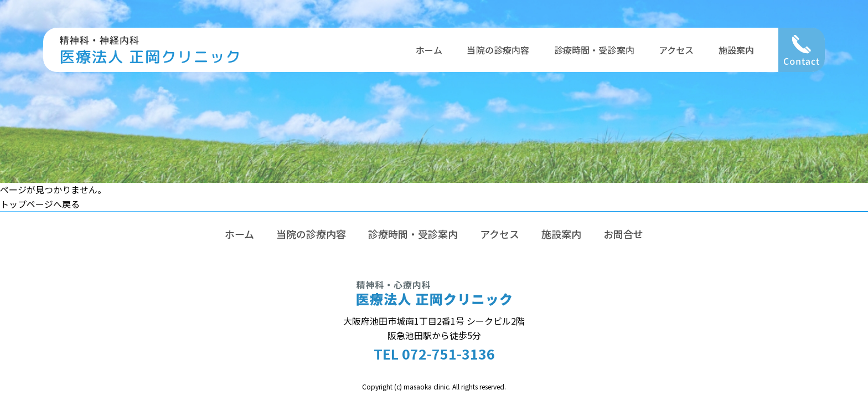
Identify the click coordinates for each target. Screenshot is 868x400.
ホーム (429, 50)
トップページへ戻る (40, 204)
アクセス (676, 50)
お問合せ (623, 234)
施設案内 (737, 50)
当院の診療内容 (498, 50)
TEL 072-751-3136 (434, 353)
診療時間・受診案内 (594, 50)
